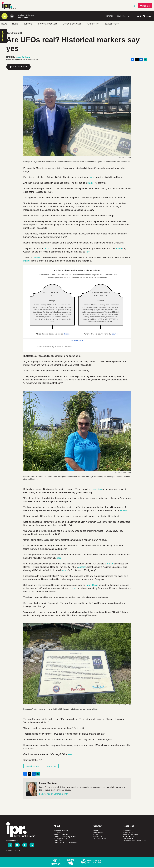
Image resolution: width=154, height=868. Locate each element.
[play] (5, 18)
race (59, 559)
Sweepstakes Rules (130, 836)
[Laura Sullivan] (31, 790)
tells (64, 572)
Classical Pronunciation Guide (135, 842)
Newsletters (112, 25)
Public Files (58, 842)
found (119, 250)
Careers (96, 836)
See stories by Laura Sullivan (54, 795)
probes (73, 590)
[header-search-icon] (134, 6)
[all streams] (144, 18)
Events (96, 832)
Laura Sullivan (23, 58)
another (82, 568)
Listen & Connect (72, 25)
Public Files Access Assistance (65, 844)
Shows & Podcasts (48, 25)
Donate (146, 6)
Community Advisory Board (65, 838)
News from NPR (14, 34)
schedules (3, 38)
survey (123, 512)
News (4, 25)
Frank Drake (92, 587)
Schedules (127, 832)
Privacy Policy (128, 838)
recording (97, 491)
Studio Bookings (100, 840)
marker (92, 179)
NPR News (51, 768)
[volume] (12, 18)
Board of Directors (61, 836)
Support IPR (93, 25)
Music (15, 25)
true (88, 253)
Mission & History (61, 832)
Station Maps (128, 834)
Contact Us (98, 838)
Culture (28, 25)
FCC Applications (60, 840)
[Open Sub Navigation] (9, 25)
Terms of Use (128, 840)
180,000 (47, 250)
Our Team (58, 834)
